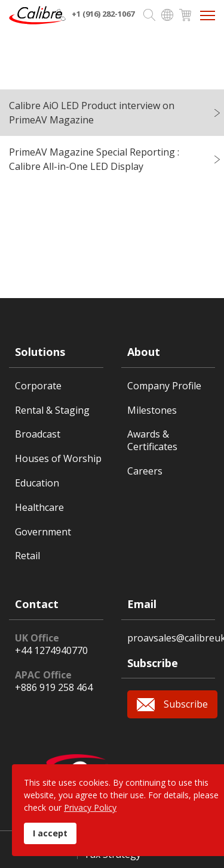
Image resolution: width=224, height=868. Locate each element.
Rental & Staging (52, 410)
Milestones (152, 410)
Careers (145, 471)
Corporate (38, 386)
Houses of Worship (58, 459)
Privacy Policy (90, 807)
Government (43, 532)
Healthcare (39, 508)
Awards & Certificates (152, 441)
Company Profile (164, 386)
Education (37, 483)
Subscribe (186, 704)
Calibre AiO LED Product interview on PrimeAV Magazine (92, 113)
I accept (50, 833)
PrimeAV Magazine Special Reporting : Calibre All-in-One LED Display (94, 159)
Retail (27, 556)
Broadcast (38, 434)
